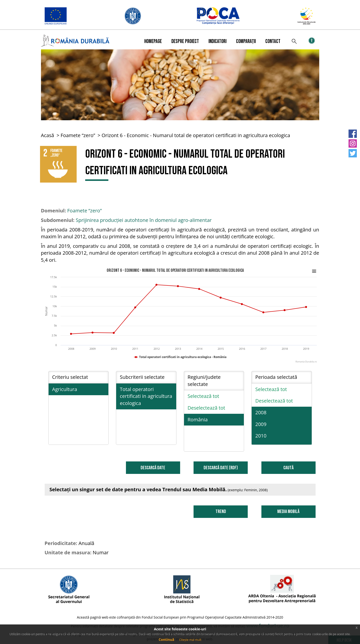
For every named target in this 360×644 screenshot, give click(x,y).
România (198, 420)
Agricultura (65, 389)
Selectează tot (204, 396)
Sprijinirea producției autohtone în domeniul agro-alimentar (144, 220)
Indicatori (217, 41)
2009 (261, 424)
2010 (261, 436)
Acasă (48, 135)
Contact (273, 41)
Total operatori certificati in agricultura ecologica (146, 396)
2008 (261, 412)
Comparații (246, 41)
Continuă (166, 639)
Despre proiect (185, 41)
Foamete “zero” (78, 135)
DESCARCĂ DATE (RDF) (221, 468)
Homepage (153, 41)
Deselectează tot (206, 408)
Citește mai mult (190, 640)
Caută (288, 468)
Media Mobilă (288, 512)
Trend (221, 512)
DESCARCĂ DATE (153, 468)
